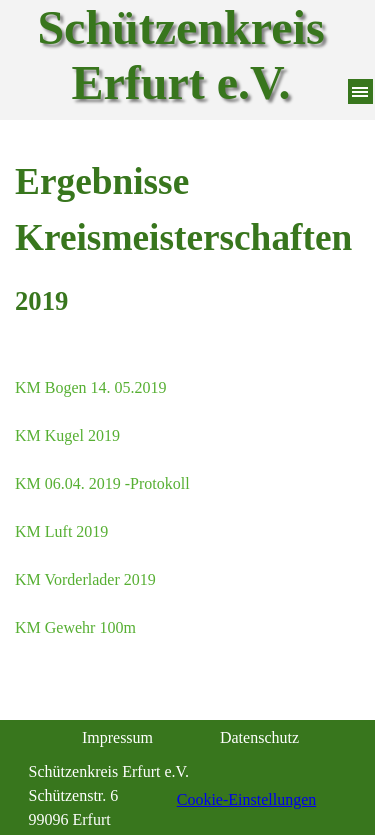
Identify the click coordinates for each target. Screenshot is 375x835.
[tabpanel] (187, 237)
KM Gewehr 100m (75, 627)
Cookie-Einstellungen (247, 799)
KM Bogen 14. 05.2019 (91, 387)
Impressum (117, 737)
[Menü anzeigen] (360, 91)
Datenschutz (259, 737)
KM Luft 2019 (61, 531)
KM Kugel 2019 (67, 435)
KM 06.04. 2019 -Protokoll (102, 483)
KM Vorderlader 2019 (85, 579)
